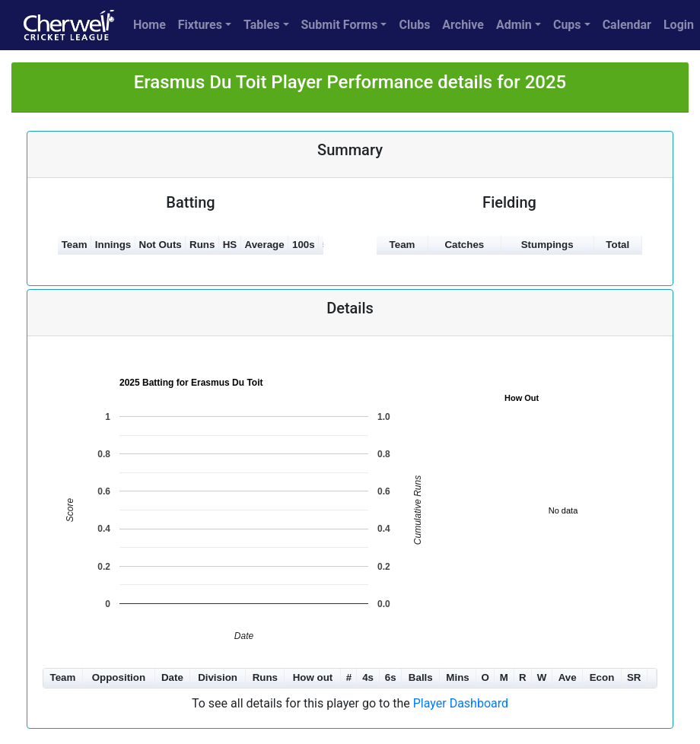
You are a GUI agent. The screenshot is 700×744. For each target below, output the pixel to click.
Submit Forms (340, 25)
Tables (261, 25)
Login (679, 25)
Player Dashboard (461, 703)
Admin (514, 25)
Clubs (414, 25)
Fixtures (200, 25)
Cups (567, 25)
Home (150, 25)
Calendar (627, 25)
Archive (463, 25)
